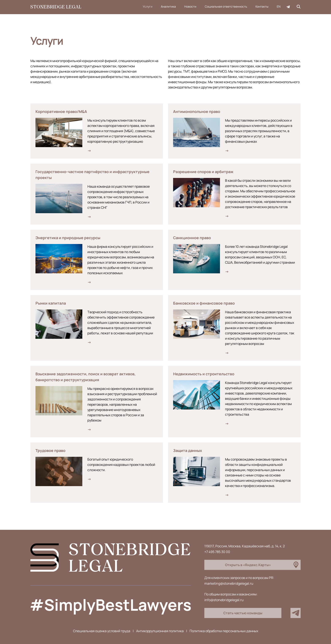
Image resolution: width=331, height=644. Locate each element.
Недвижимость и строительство (204, 374)
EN (279, 6)
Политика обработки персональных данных (224, 631)
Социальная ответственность (226, 6)
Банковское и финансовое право (204, 303)
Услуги (148, 6)
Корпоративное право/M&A (61, 111)
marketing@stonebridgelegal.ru (229, 583)
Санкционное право (192, 238)
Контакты (262, 6)
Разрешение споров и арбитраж (203, 172)
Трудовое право (50, 450)
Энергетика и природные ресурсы (68, 238)
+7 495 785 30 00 (217, 552)
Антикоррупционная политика (160, 631)
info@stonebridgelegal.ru (224, 600)
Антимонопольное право (197, 111)
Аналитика (168, 6)
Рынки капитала (51, 303)
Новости (190, 6)
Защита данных (188, 450)
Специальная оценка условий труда (102, 631)
